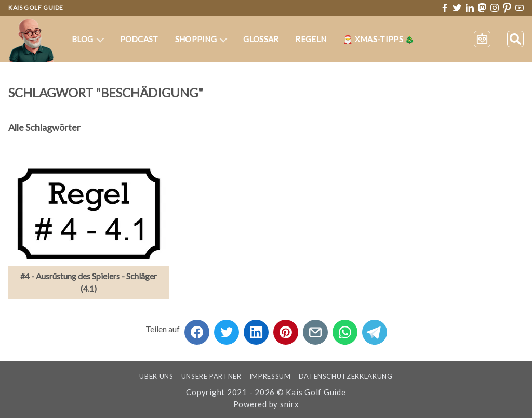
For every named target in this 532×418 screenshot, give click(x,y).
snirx (290, 404)
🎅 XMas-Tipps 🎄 (379, 39)
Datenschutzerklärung (346, 376)
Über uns (156, 376)
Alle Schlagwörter (44, 127)
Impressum (270, 376)
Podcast (139, 39)
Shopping (202, 39)
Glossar (261, 39)
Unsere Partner (211, 376)
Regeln (311, 39)
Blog (88, 39)
